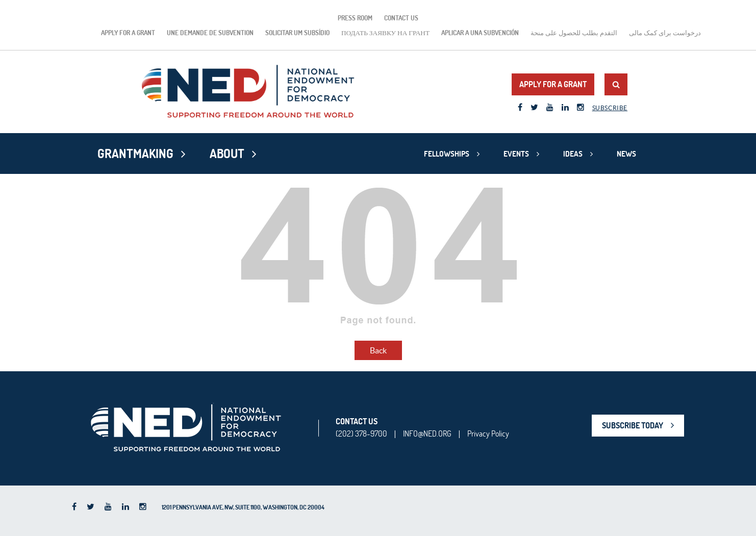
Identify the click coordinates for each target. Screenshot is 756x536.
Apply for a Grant (128, 33)
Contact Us (401, 18)
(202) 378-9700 (361, 433)
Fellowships (447, 154)
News (626, 154)
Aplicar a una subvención (480, 33)
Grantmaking (135, 154)
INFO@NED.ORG (427, 433)
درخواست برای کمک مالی (665, 33)
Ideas (573, 154)
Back (378, 350)
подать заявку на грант (385, 33)
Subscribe (610, 108)
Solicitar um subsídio (297, 33)
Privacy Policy (488, 433)
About (227, 154)
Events (516, 154)
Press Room (355, 18)
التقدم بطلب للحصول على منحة (574, 33)
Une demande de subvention (210, 33)
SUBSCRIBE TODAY (633, 425)
